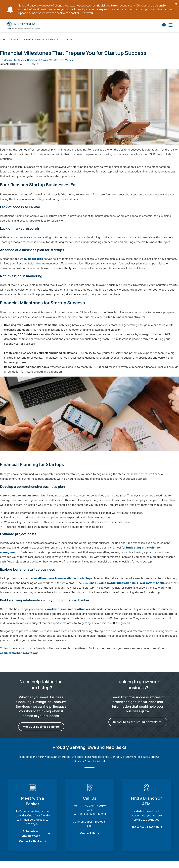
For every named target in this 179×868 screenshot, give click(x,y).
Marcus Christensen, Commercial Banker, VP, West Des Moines (38, 60)
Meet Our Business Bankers (41, 727)
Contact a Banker (31, 841)
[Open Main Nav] (171, 25)
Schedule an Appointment (31, 834)
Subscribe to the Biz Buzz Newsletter (138, 722)
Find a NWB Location (145, 827)
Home (3, 40)
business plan (34, 259)
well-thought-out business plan (24, 495)
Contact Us (88, 833)
